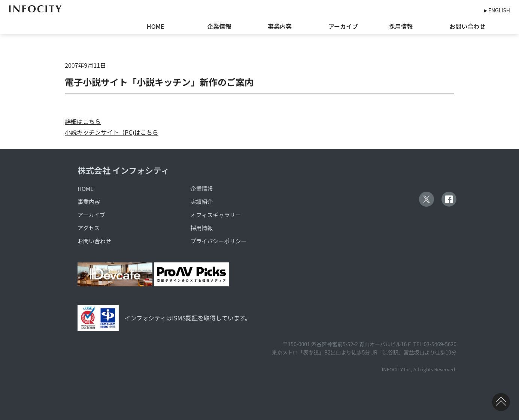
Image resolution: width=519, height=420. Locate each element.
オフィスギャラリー (216, 215)
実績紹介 (202, 202)
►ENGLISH (497, 10)
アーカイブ (343, 26)
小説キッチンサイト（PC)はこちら (112, 132)
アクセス (89, 228)
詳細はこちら (83, 121)
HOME (156, 26)
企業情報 (219, 26)
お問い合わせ (467, 26)
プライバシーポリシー (219, 241)
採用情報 (401, 26)
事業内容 (280, 26)
